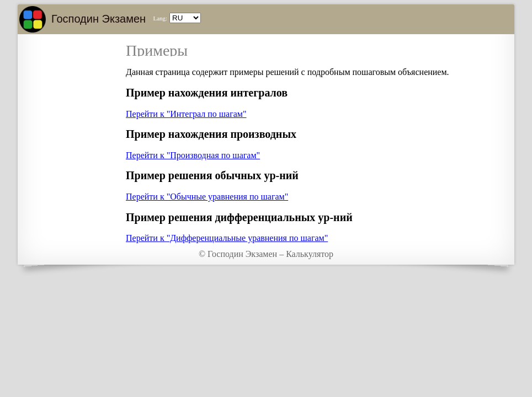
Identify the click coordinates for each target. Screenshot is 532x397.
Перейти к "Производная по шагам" (193, 155)
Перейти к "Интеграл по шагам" (186, 114)
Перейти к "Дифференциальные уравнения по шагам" (227, 238)
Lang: (160, 18)
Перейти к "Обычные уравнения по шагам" (207, 197)
